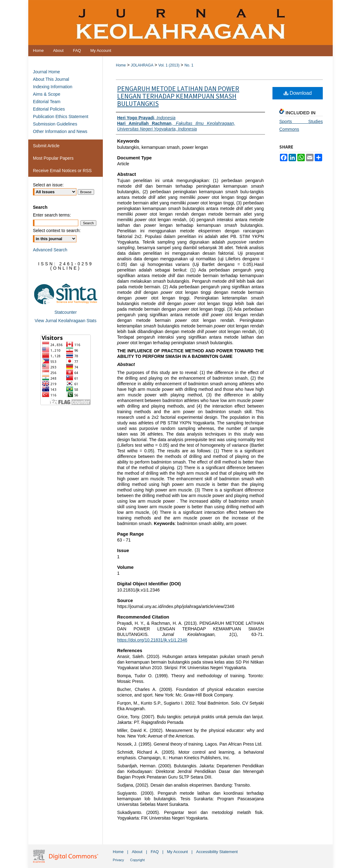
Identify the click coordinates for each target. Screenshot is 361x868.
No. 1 (189, 65)
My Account (178, 852)
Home (121, 65)
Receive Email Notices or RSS (62, 171)
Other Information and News (60, 131)
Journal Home (46, 72)
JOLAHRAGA (142, 65)
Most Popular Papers (53, 158)
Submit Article (46, 146)
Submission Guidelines (55, 124)
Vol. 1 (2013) (169, 65)
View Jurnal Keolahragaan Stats (66, 321)
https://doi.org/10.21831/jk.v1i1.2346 (152, 640)
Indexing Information (53, 87)
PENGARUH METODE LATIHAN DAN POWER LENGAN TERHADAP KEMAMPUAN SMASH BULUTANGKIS (178, 96)
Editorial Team (47, 102)
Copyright (137, 860)
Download (298, 93)
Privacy (118, 860)
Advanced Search (50, 250)
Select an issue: (48, 185)
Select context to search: (57, 231)
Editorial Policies (49, 109)
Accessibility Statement (217, 852)
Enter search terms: (52, 215)
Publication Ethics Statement (61, 116)
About (137, 852)
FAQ (155, 852)
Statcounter (66, 312)
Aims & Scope (47, 94)
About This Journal (51, 79)
